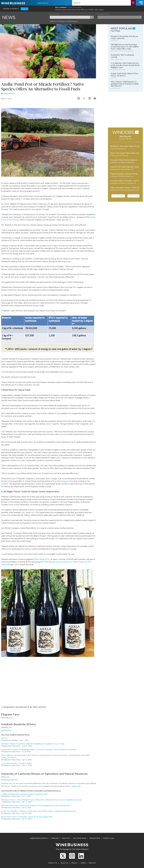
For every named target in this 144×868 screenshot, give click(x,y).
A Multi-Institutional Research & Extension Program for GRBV (24, 794)
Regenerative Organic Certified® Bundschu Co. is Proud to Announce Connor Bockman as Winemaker (39, 749)
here (79, 295)
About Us (64, 863)
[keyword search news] (70, 17)
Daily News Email (80, 838)
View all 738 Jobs (125, 139)
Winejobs (55, 838)
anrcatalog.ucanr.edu (9, 780)
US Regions (62, 21)
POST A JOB (133, 196)
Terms (83, 863)
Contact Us (53, 863)
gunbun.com (6, 730)
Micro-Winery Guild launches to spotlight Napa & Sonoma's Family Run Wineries (125, 84)
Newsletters (95, 838)
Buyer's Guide (109, 838)
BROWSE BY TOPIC (104, 14)
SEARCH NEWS (55, 14)
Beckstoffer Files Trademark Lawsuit (122, 56)
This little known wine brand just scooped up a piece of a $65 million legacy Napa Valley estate (125, 47)
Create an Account (74, 7)
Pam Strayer (9, 93)
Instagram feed (67, 481)
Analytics (66, 838)
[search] (102, 3)
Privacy (74, 863)
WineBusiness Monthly (39, 838)
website (5, 484)
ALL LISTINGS (118, 196)
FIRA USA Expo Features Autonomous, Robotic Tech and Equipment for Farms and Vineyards (36, 805)
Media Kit (92, 863)
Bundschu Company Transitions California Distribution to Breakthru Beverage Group (33, 744)
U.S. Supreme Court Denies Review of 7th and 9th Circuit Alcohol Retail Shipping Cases (125, 65)
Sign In (25, 9)
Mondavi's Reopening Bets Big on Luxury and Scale (124, 37)
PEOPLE (4, 738)
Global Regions (72, 21)
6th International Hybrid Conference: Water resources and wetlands (46, 563)
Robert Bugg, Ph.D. (42, 559)
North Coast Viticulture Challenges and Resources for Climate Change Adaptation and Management (39, 811)
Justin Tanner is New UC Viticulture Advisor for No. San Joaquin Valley (27, 817)
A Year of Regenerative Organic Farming (16, 763)
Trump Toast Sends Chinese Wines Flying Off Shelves (125, 74)
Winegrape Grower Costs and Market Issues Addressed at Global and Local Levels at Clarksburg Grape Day (41, 800)
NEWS (9, 18)
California (53, 21)
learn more (76, 786)
